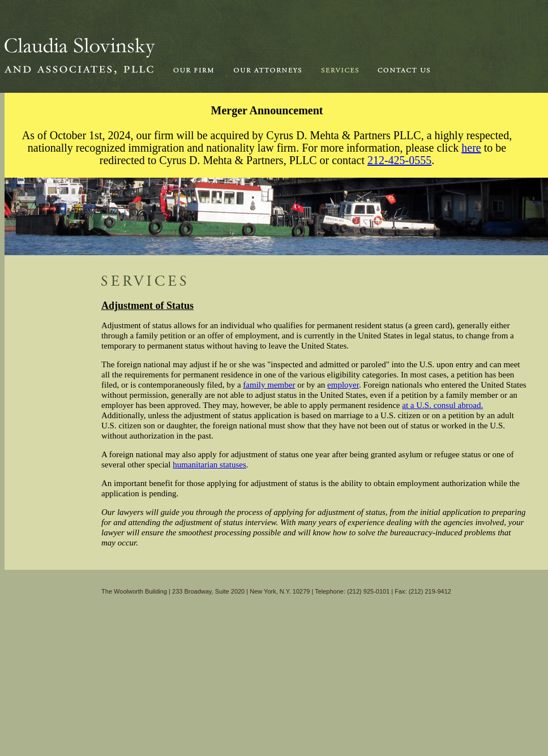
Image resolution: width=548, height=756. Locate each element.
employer (343, 385)
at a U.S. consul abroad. (442, 405)
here (471, 148)
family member (269, 385)
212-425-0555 (399, 160)
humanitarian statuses (209, 465)
